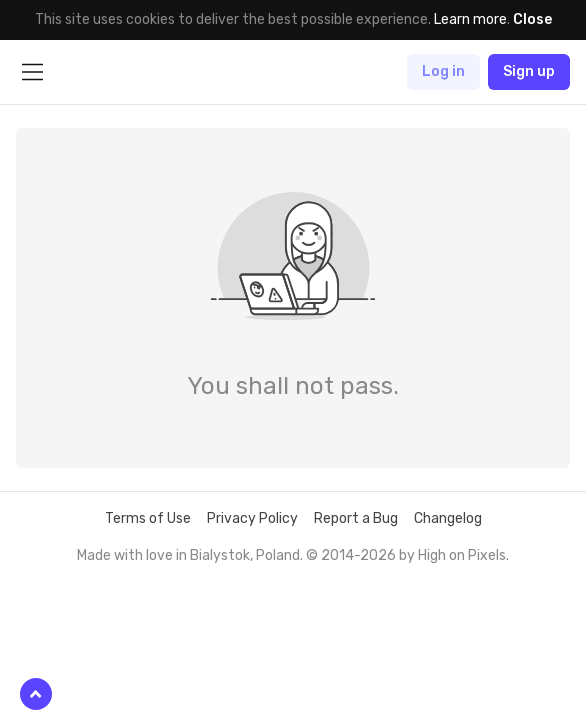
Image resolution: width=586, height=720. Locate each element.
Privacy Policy (252, 518)
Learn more (470, 19)
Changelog (448, 518)
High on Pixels (462, 555)
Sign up (529, 71)
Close (532, 19)
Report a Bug (356, 518)
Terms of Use (148, 518)
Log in (443, 71)
